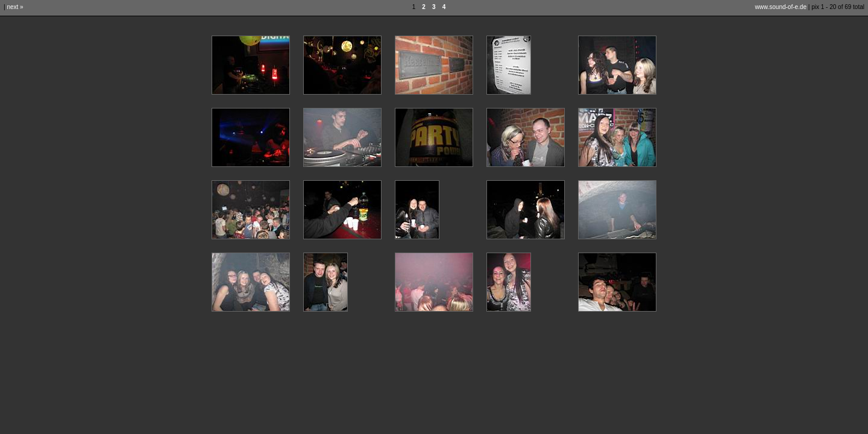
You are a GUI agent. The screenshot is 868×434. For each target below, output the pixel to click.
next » (15, 7)
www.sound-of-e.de (781, 7)
